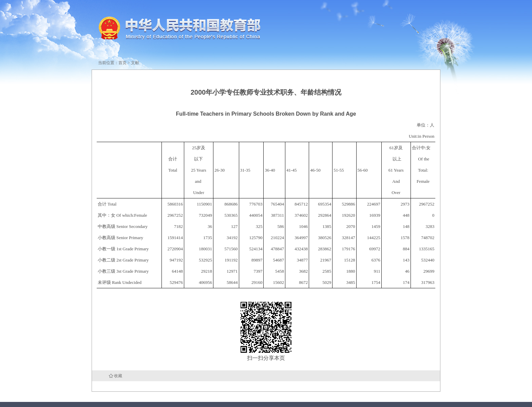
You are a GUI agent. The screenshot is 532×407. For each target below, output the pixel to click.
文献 (135, 63)
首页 (122, 63)
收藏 (118, 376)
